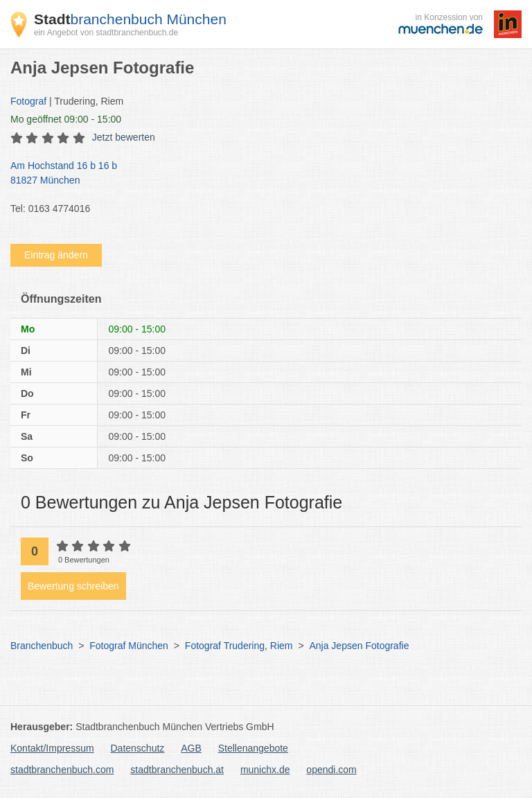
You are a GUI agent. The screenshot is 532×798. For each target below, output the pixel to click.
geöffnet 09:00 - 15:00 (66, 119)
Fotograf (28, 101)
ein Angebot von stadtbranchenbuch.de (106, 33)
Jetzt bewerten (124, 137)
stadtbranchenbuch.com (62, 770)
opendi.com (331, 770)
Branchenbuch (42, 646)
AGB (191, 748)
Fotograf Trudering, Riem (239, 646)
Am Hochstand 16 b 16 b (259, 174)
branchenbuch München (130, 19)
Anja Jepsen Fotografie (359, 646)
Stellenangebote (253, 748)
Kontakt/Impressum (52, 748)
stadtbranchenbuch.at (177, 770)
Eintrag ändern (56, 255)
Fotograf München (129, 646)
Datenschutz (138, 748)
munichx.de (265, 770)
